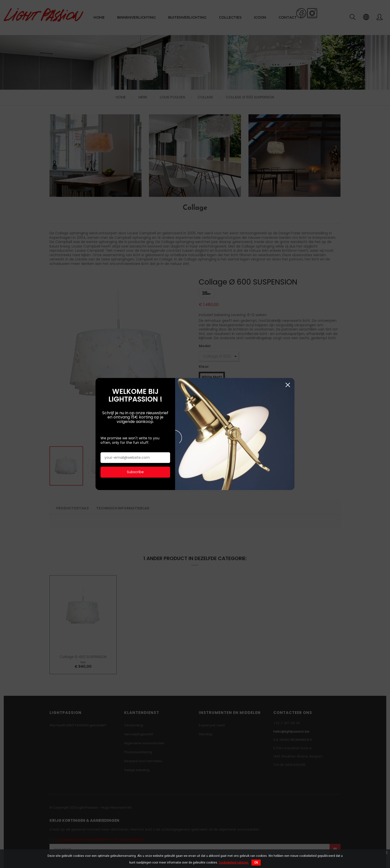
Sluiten (288, 334)
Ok (256, 863)
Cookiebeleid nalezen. (234, 863)
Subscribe (135, 421)
